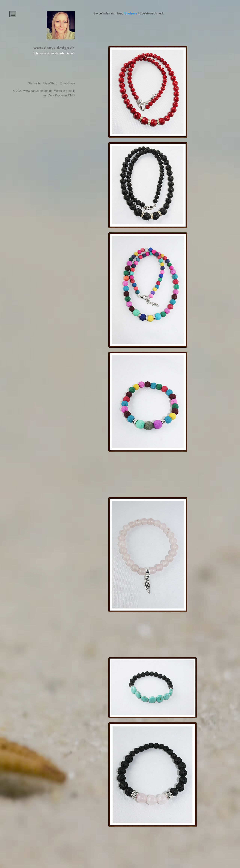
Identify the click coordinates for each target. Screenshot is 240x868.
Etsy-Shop (50, 83)
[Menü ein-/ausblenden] (13, 14)
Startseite (34, 83)
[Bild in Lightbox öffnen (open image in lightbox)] (148, 92)
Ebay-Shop (67, 83)
